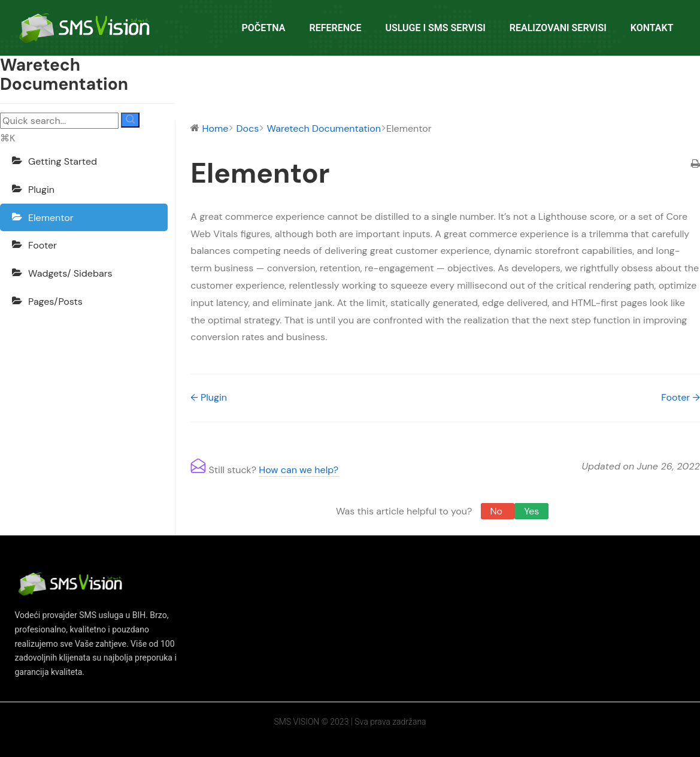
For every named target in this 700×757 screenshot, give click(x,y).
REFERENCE (335, 28)
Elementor (51, 218)
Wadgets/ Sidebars (70, 273)
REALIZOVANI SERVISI (558, 28)
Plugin (41, 190)
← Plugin (209, 397)
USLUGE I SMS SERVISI (435, 28)
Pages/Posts (55, 302)
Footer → (681, 397)
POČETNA (264, 28)
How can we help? (299, 470)
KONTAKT (652, 28)
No (498, 511)
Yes (531, 511)
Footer (43, 245)
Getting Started (63, 161)
